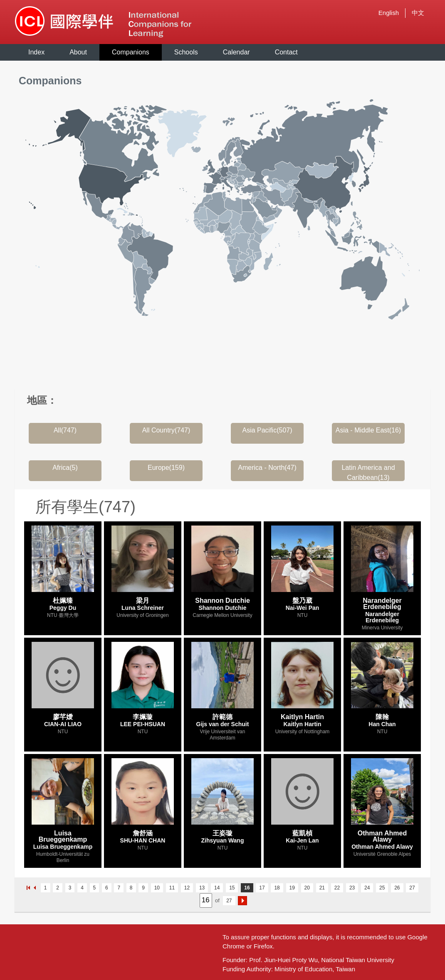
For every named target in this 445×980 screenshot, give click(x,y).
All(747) (65, 430)
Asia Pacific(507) (267, 430)
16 (247, 888)
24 (367, 888)
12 (187, 888)
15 (232, 888)
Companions (131, 52)
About (78, 52)
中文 (418, 13)
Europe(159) (166, 468)
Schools (186, 52)
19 (292, 888)
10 (157, 888)
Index (36, 52)
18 (277, 888)
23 (352, 888)
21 (322, 888)
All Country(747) (166, 430)
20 (307, 888)
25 (382, 888)
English (389, 13)
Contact (286, 52)
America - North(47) (267, 468)
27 (412, 888)
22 (337, 888)
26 (397, 888)
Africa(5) (65, 468)
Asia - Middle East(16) (368, 430)
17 (262, 888)
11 (172, 888)
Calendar (236, 52)
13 (202, 888)
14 (217, 888)
